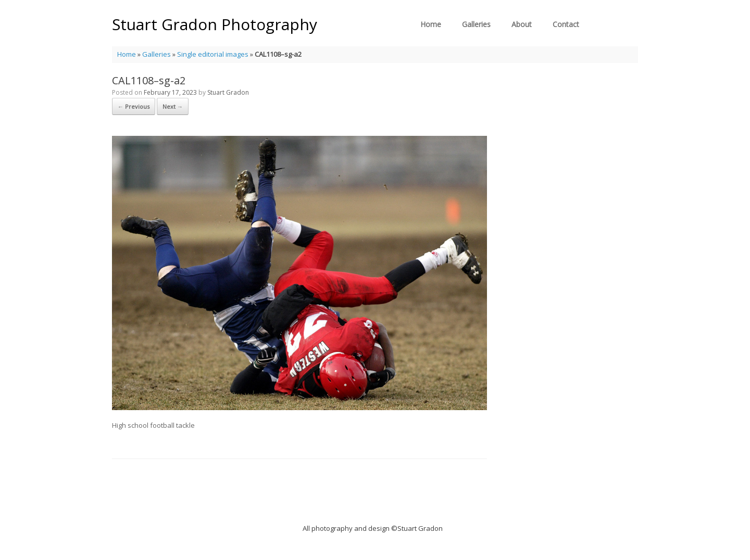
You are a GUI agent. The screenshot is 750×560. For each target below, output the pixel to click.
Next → (173, 106)
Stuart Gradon (228, 92)
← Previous (134, 106)
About (522, 24)
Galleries (476, 24)
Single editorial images (213, 54)
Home (431, 24)
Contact (566, 24)
